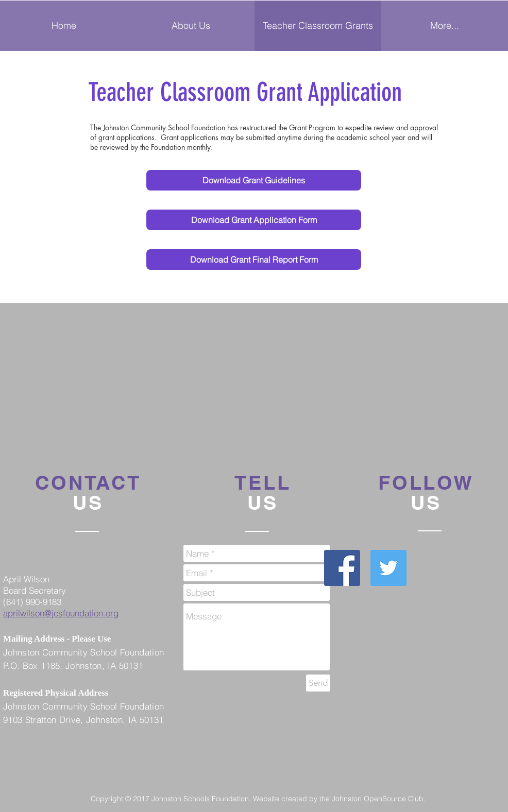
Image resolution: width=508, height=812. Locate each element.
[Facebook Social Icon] (342, 568)
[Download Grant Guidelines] (254, 180)
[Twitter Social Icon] (388, 568)
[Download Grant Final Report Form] (254, 260)
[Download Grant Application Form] (254, 220)
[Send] (318, 683)
